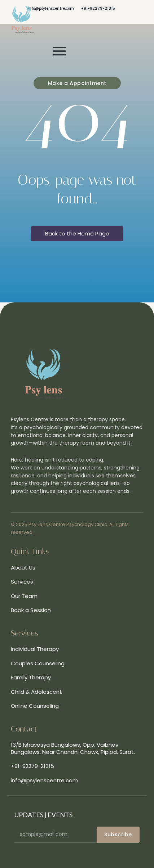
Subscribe (118, 835)
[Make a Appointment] (77, 83)
